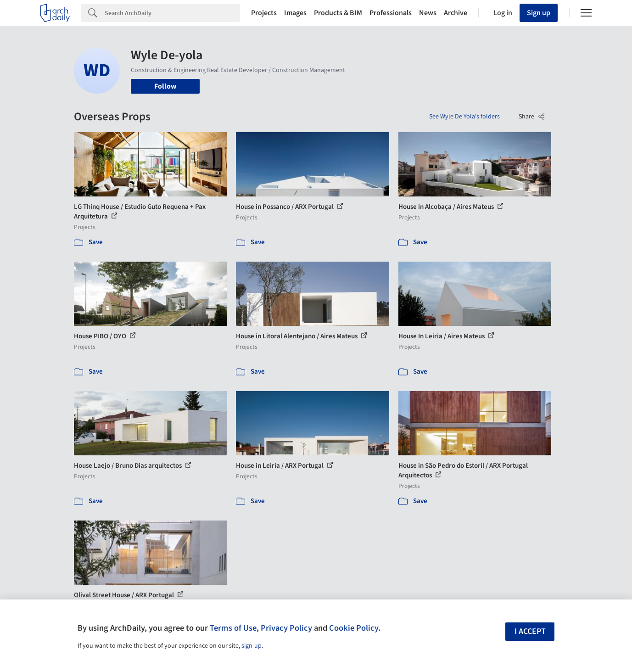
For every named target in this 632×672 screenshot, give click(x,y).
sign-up (252, 646)
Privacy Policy (286, 628)
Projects (264, 13)
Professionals (391, 13)
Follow (165, 86)
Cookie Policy (354, 628)
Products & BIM (338, 13)
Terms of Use (233, 628)
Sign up (539, 13)
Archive (456, 13)
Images (295, 13)
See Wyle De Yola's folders (464, 117)
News (428, 13)
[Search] (172, 13)
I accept (530, 631)
